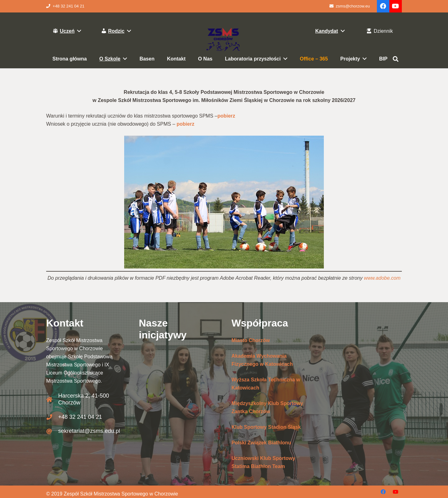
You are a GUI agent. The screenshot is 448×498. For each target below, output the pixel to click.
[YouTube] (396, 6)
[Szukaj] (396, 59)
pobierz (226, 116)
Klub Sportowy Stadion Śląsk (266, 427)
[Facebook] (383, 6)
